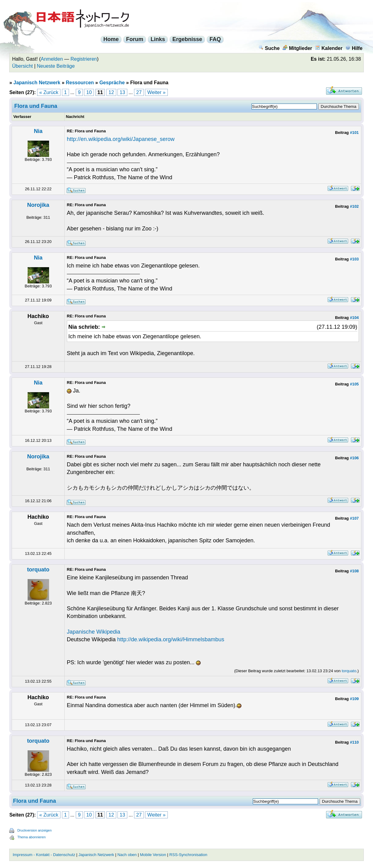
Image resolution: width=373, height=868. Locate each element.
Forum (135, 39)
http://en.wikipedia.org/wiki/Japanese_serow (121, 139)
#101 (354, 133)
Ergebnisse (187, 39)
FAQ (215, 39)
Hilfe (354, 48)
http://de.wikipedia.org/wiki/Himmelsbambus (171, 639)
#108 (354, 571)
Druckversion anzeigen (34, 830)
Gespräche (112, 83)
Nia (38, 131)
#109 (354, 699)
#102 (354, 206)
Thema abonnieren (31, 837)
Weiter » (156, 92)
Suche (269, 48)
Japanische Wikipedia (94, 632)
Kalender (329, 48)
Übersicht (22, 66)
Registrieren (84, 59)
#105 (354, 384)
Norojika (38, 205)
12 (111, 92)
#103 (354, 259)
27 (139, 92)
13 (122, 92)
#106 (354, 458)
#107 (354, 518)
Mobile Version (153, 855)
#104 (354, 318)
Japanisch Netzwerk (37, 83)
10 (89, 92)
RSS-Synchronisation (188, 855)
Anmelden (52, 59)
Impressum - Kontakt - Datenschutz (44, 855)
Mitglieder (297, 48)
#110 (354, 742)
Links (158, 39)
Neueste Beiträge (56, 66)
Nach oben (127, 855)
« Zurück (49, 92)
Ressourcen (80, 83)
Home (111, 39)
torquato (38, 570)
